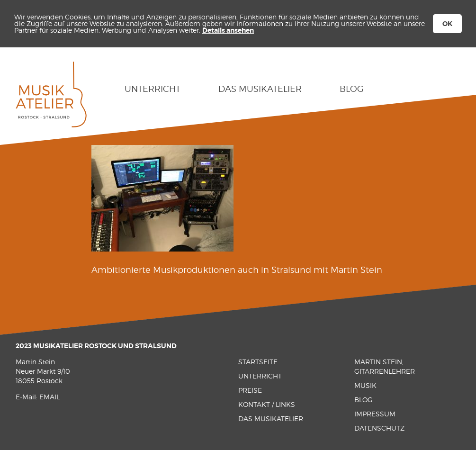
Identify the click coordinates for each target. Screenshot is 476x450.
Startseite (258, 362)
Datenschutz (379, 428)
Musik (365, 385)
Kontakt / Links (267, 404)
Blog (352, 89)
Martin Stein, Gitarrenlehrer (385, 366)
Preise (250, 390)
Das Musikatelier (260, 89)
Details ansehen (228, 30)
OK (447, 24)
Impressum (375, 414)
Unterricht (153, 89)
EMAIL (49, 397)
